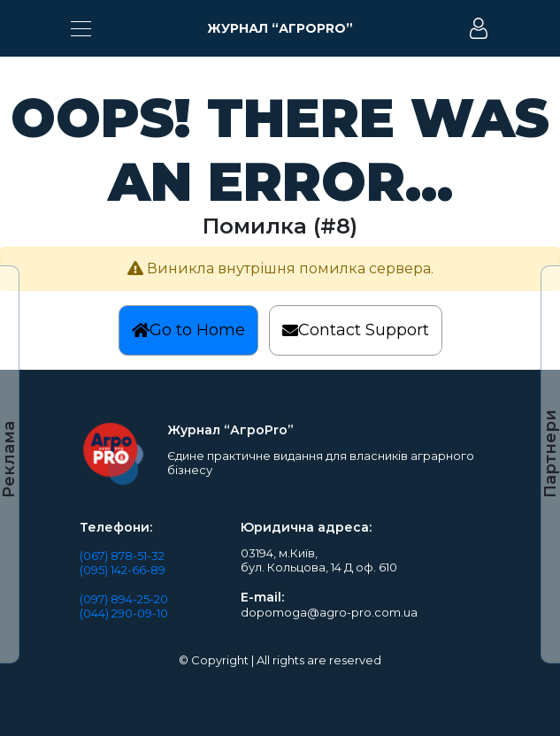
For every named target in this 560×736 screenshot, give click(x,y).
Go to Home (188, 330)
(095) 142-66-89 (123, 570)
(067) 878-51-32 (122, 556)
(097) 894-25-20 (124, 599)
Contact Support (356, 330)
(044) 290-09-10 (124, 613)
